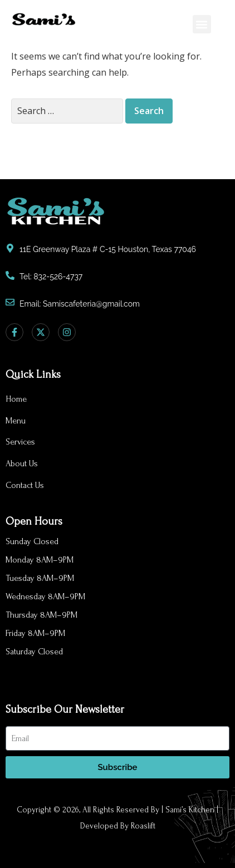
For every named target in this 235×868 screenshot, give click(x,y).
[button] (202, 24)
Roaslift (143, 826)
